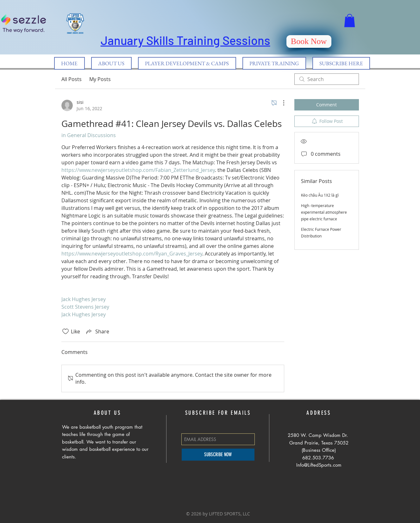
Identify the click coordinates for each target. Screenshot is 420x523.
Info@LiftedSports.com (319, 465)
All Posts (72, 79)
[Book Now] (309, 41)
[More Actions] (280, 103)
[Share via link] (97, 331)
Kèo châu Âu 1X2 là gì (320, 195)
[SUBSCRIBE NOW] (218, 455)
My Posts (100, 79)
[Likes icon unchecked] (66, 331)
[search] (327, 79)
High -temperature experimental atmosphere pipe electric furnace (324, 212)
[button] (350, 21)
